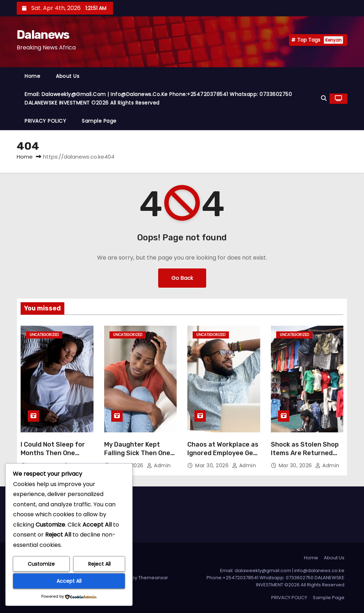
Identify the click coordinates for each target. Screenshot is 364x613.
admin (159, 465)
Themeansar (153, 578)
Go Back (182, 278)
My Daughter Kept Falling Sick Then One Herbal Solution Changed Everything (137, 457)
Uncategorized (44, 335)
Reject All (99, 564)
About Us (68, 76)
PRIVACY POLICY (45, 121)
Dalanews (43, 35)
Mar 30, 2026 (213, 465)
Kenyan (333, 40)
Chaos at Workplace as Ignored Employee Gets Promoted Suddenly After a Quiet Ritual (224, 457)
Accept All (69, 581)
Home (32, 76)
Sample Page (99, 121)
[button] (324, 98)
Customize (41, 564)
